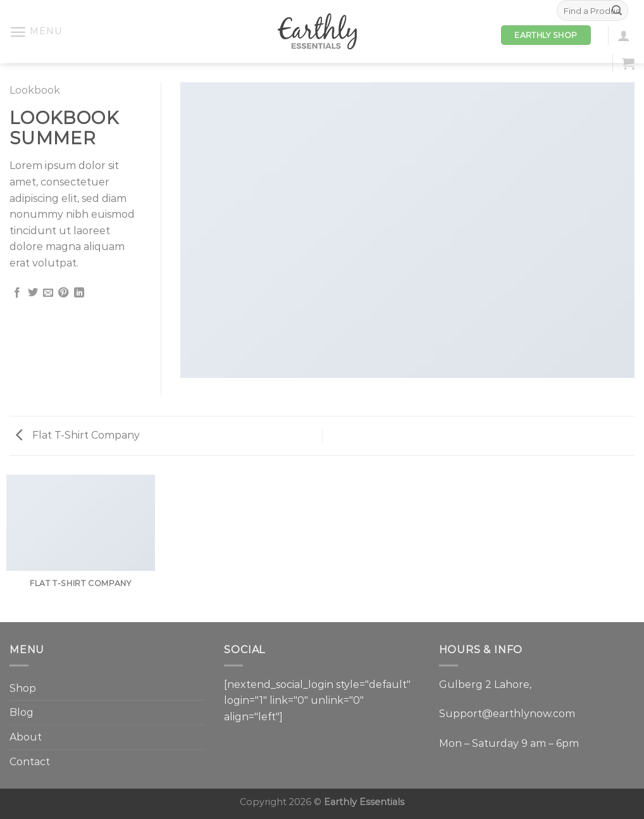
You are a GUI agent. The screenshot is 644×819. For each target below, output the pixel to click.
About (26, 737)
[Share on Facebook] (17, 293)
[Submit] (617, 11)
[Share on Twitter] (33, 293)
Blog (22, 712)
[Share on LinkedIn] (79, 293)
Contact (30, 762)
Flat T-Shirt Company (78, 435)
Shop (23, 688)
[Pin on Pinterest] (63, 293)
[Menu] (35, 32)
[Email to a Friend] (48, 293)
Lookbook (35, 90)
